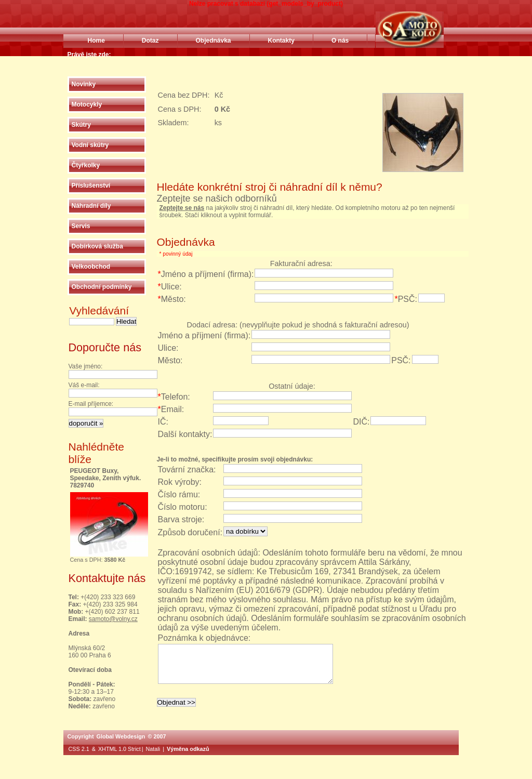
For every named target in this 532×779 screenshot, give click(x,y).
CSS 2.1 (79, 757)
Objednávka (214, 41)
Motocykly (87, 104)
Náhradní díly (91, 206)
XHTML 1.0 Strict (119, 757)
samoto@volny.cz (113, 619)
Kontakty (281, 41)
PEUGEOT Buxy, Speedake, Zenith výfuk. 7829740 (106, 478)
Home (96, 41)
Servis (81, 226)
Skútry (81, 125)
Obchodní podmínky (102, 287)
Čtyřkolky (86, 165)
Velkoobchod (91, 267)
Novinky (84, 84)
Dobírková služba (97, 246)
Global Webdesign (121, 744)
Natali (153, 757)
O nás (340, 41)
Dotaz (150, 41)
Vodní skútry (90, 145)
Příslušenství (91, 186)
